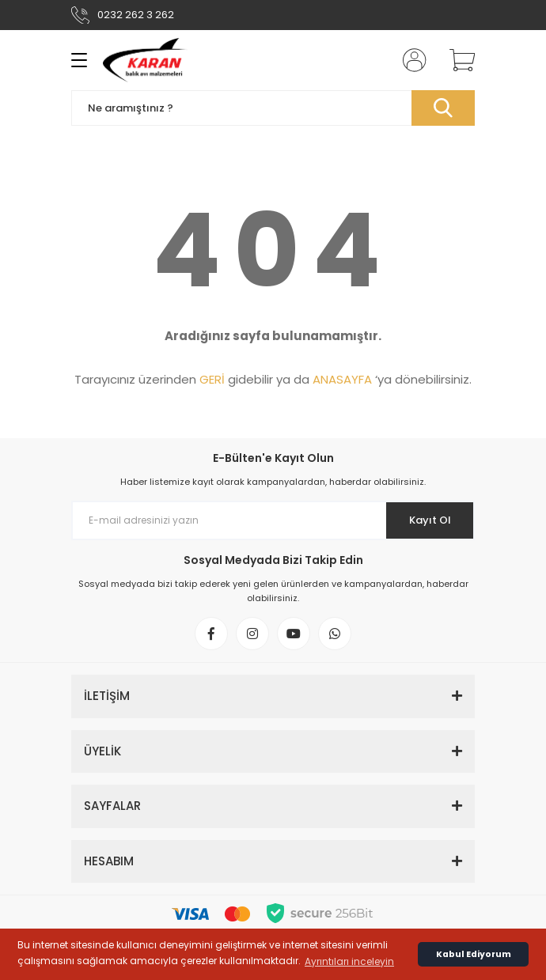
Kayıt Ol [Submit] (430, 520)
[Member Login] (410, 60)
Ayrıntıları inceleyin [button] (349, 961)
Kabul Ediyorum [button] (474, 954)
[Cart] (457, 60)
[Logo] (145, 60)
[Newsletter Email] (273, 520)
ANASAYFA (342, 379)
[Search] (273, 108)
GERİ (212, 379)
